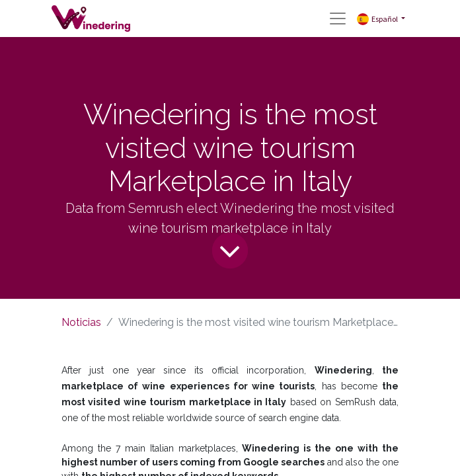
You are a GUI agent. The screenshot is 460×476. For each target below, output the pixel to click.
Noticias (81, 322)
